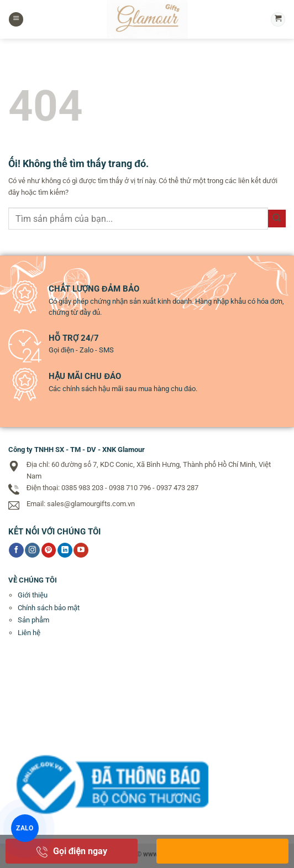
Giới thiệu (33, 595)
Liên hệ (29, 633)
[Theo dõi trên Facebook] (16, 550)
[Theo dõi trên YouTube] (81, 550)
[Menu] (16, 20)
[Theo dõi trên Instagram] (32, 550)
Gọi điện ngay (72, 851)
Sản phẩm (33, 620)
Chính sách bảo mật (49, 608)
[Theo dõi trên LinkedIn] (65, 550)
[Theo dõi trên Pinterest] (49, 550)
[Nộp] (277, 219)
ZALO (25, 828)
